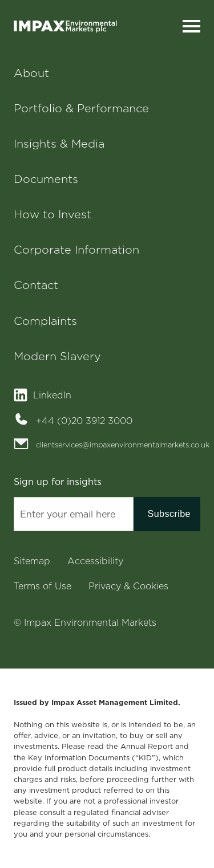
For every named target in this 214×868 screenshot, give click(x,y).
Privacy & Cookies (128, 586)
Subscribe (169, 514)
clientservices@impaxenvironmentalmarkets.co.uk (118, 445)
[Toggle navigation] (191, 27)
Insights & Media (59, 144)
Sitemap (32, 561)
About (31, 73)
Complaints (45, 321)
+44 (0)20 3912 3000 (84, 421)
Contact (36, 285)
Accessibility (95, 561)
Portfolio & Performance (81, 108)
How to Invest (53, 214)
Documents (46, 179)
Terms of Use (43, 586)
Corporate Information (76, 250)
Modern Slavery (57, 356)
